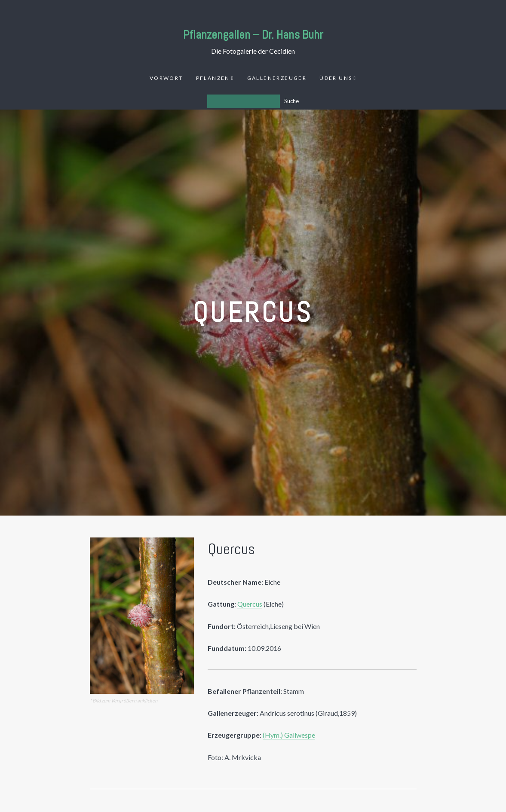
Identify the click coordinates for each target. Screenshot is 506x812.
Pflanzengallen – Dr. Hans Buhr (253, 35)
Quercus (250, 604)
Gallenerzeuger (277, 78)
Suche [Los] (291, 101)
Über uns (336, 78)
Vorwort (166, 78)
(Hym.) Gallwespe (289, 735)
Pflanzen (213, 78)
